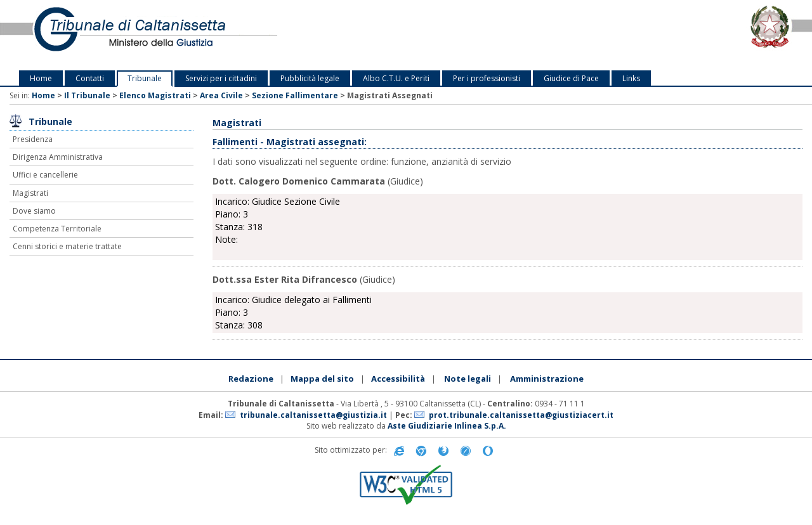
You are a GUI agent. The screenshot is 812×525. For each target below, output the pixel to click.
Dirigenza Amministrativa (58, 157)
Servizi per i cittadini (221, 78)
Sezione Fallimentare (295, 95)
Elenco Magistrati (155, 95)
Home (41, 78)
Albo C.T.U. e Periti (396, 78)
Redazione (251, 379)
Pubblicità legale (310, 78)
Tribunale (145, 78)
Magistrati (30, 193)
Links (631, 78)
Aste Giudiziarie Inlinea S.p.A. (447, 426)
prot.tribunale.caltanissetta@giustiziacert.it (521, 415)
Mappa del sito (322, 379)
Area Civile (221, 95)
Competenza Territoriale (57, 229)
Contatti (90, 78)
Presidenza (33, 139)
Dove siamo (34, 211)
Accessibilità (398, 379)
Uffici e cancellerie (45, 175)
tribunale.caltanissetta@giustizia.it (313, 415)
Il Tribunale (87, 95)
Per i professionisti (487, 78)
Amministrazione (547, 379)
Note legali (468, 379)
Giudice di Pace (571, 78)
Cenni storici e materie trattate (67, 246)
